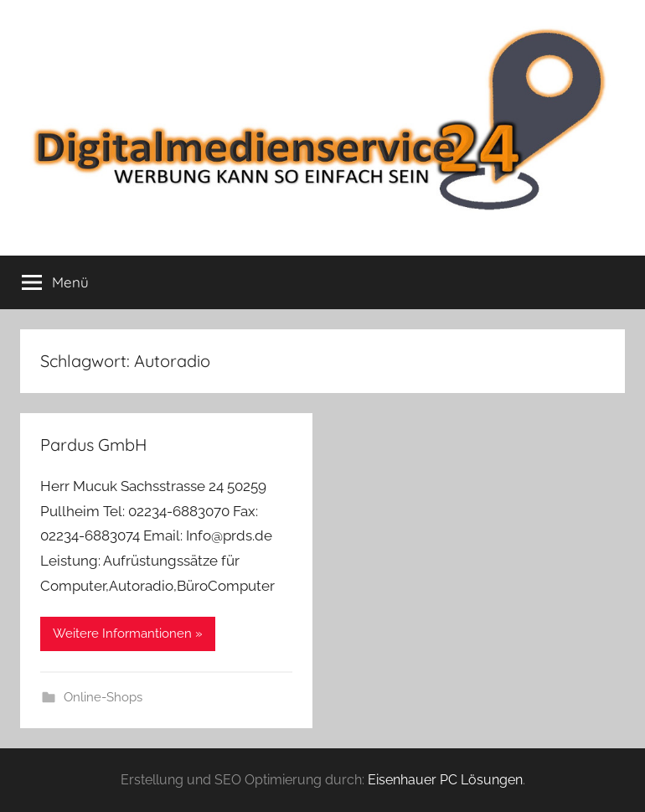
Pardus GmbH (93, 445)
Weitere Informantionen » (128, 634)
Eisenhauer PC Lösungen (445, 780)
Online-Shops (103, 697)
